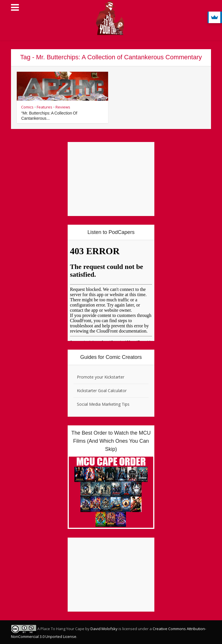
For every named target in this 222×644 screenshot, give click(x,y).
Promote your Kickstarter (101, 377)
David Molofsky (104, 629)
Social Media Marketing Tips (103, 404)
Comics (27, 107)
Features (45, 107)
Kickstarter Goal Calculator (102, 391)
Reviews (63, 107)
